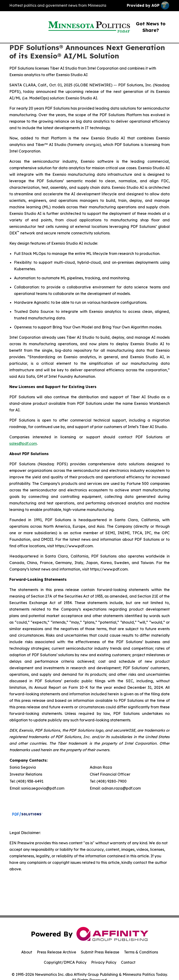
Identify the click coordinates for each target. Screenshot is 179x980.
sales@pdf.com (23, 443)
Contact (128, 962)
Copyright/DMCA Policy (65, 962)
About (27, 952)
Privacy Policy (104, 962)
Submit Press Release (100, 952)
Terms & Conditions (141, 952)
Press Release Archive (57, 952)
